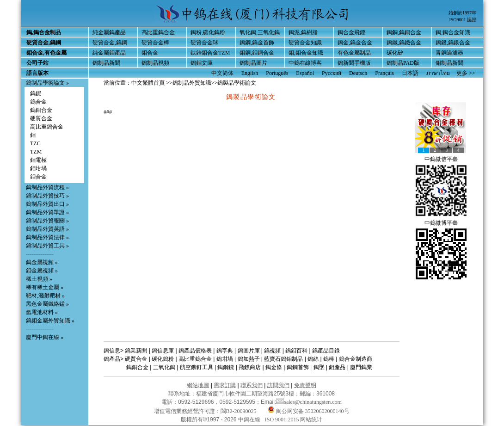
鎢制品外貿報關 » (47, 221)
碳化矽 (395, 53)
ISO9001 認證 (463, 20)
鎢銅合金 (41, 110)
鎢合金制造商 (356, 359)
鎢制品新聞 (106, 63)
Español (305, 73)
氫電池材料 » (42, 312)
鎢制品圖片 (253, 63)
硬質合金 (41, 118)
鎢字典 (225, 351)
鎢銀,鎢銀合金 (453, 43)
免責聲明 (305, 385)
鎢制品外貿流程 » (47, 187)
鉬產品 (337, 367)
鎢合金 (38, 102)
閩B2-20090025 (239, 411)
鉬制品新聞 (449, 63)
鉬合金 (150, 53)
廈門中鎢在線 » (45, 337)
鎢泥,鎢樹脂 (303, 32)
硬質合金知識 (305, 43)
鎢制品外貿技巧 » (47, 196)
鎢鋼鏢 (226, 367)
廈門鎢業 (361, 367)
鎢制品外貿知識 (192, 83)
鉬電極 (38, 160)
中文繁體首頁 (148, 83)
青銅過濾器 (449, 53)
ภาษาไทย (438, 73)
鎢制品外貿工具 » (47, 246)
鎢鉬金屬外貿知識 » (50, 321)
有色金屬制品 (354, 53)
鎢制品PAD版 (403, 63)
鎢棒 (329, 359)
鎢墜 (319, 367)
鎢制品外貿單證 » (47, 212)
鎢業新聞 (136, 351)
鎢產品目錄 (326, 351)
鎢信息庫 (163, 351)
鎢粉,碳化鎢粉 (208, 32)
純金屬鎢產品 (109, 32)
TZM (36, 152)
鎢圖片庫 (249, 351)
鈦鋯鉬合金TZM (210, 53)
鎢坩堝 (225, 359)
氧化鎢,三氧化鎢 (260, 32)
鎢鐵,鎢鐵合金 (404, 43)
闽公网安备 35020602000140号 (309, 411)
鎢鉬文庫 (202, 63)
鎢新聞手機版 (354, 63)
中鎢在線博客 (305, 63)
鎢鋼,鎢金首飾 (257, 43)
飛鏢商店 (250, 367)
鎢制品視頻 (155, 63)
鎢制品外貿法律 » (47, 237)
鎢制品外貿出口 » (47, 204)
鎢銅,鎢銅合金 (404, 32)
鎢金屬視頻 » (42, 262)
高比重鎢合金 (158, 32)
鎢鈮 (36, 93)
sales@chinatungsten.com (309, 402)
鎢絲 (313, 359)
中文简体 (222, 73)
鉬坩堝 (38, 168)
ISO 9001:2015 (283, 420)
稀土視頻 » (39, 279)
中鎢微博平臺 (441, 223)
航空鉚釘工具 (197, 367)
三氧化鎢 (164, 367)
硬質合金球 (204, 43)
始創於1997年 (462, 13)
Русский (332, 73)
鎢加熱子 (249, 359)
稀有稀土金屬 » (45, 287)
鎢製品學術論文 (237, 83)
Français (384, 73)
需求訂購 (225, 385)
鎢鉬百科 (296, 351)
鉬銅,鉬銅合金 (257, 53)
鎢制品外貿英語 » (47, 229)
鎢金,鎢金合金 (355, 43)
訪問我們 (278, 385)
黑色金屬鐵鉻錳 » (47, 304)
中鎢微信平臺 (441, 159)
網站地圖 (198, 385)
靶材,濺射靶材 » (45, 296)
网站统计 (311, 420)
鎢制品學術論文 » (47, 83)
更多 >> (466, 73)
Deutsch (358, 73)
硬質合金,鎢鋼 (110, 43)
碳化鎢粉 (163, 359)
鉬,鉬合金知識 (306, 53)
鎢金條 (274, 367)
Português (277, 73)
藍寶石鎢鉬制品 (283, 359)
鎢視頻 (272, 351)
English (250, 73)
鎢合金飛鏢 (351, 32)
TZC (35, 143)
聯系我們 (252, 385)
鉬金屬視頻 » (42, 271)
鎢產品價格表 (195, 351)
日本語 (410, 73)
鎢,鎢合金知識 (453, 32)
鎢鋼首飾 (298, 367)
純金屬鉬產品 (109, 53)
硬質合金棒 (155, 43)
